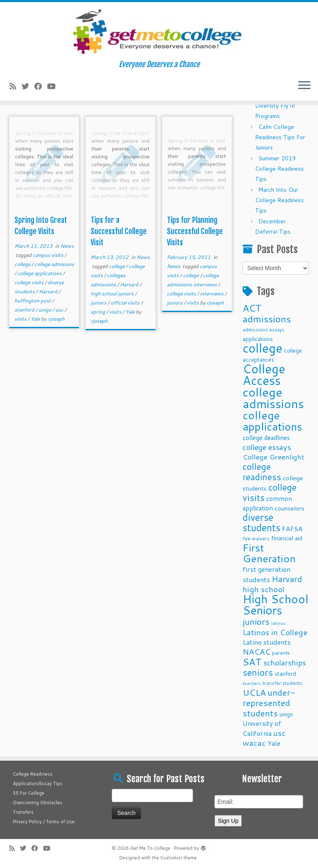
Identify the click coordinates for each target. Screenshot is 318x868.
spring (99, 312)
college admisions (54, 264)
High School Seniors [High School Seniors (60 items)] (276, 604)
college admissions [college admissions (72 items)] (273, 398)
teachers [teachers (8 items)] (252, 683)
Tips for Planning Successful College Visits (195, 231)
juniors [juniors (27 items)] (256, 621)
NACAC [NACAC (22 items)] (257, 652)
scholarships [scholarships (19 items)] (285, 663)
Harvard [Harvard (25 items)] (287, 579)
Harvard (49, 291)
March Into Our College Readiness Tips (279, 200)
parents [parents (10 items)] (281, 653)
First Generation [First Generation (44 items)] (269, 553)
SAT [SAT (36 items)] (252, 662)
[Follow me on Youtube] (54, 86)
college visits (30, 282)
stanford (25, 310)
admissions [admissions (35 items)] (267, 319)
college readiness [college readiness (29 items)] (262, 472)
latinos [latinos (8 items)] (278, 623)
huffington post (33, 301)
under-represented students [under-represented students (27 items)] (269, 703)
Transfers (23, 812)
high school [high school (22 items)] (264, 589)
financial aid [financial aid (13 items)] (287, 538)
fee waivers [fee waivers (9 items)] (256, 538)
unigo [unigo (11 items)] (286, 714)
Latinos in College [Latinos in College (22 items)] (275, 632)
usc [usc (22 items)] (279, 733)
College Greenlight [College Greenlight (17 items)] (273, 457)
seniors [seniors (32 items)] (258, 672)
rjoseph (56, 319)
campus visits (49, 255)
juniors (99, 303)
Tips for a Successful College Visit (119, 231)
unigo (46, 310)
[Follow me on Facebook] (41, 86)
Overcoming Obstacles (37, 803)
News (67, 246)
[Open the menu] (304, 86)
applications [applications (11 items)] (258, 339)
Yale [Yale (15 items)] (274, 743)
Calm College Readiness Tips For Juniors (280, 137)
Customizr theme (178, 858)
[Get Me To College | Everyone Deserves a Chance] (159, 31)
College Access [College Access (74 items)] (264, 374)
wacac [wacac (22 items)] (254, 743)
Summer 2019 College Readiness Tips (279, 169)
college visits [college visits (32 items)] (270, 492)
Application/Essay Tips (38, 783)
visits (21, 319)
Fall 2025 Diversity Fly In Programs (275, 106)
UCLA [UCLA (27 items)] (254, 692)
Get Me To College (150, 848)
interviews (212, 294)
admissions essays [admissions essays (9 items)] (264, 330)
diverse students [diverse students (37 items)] (261, 522)
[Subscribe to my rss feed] (16, 86)
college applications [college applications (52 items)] (272, 421)
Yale (36, 319)
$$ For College (29, 793)
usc (60, 310)
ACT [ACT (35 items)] (252, 308)
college (23, 264)
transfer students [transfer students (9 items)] (282, 683)
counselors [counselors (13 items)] (289, 508)
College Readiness (33, 774)
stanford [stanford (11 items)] (285, 673)
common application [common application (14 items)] (267, 503)
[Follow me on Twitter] (28, 86)
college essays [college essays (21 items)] (267, 447)
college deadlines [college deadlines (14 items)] (266, 438)
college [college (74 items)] (263, 348)
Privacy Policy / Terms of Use (44, 822)
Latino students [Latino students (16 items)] (267, 642)
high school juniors (113, 294)
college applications (40, 273)
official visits (126, 303)
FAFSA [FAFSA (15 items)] (292, 529)
